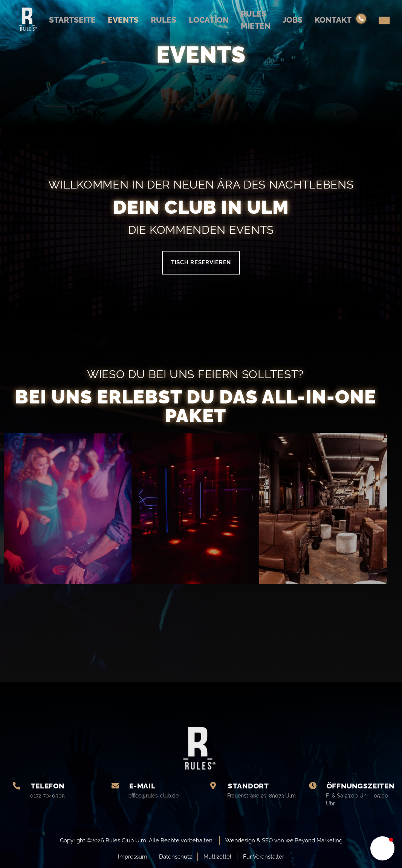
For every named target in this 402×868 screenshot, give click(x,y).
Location (209, 20)
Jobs (303, 20)
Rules (160, 20)
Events (115, 20)
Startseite (59, 20)
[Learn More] (53, 793)
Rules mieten (262, 20)
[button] (382, 848)
